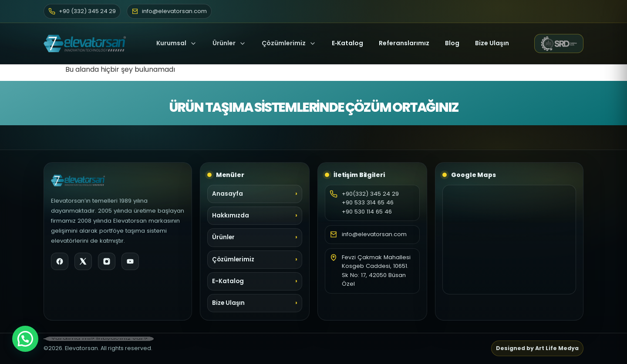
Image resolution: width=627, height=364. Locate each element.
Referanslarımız (404, 43)
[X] (83, 261)
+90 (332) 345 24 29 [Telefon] (82, 11)
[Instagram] (107, 261)
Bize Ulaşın (492, 43)
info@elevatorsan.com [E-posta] (169, 11)
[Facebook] (60, 261)
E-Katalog (228, 281)
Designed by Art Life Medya (537, 348)
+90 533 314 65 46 (368, 202)
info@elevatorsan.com (374, 234)
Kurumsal (177, 43)
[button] (25, 339)
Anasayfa (228, 194)
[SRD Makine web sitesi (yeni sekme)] (559, 43)
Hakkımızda (231, 215)
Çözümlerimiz (289, 43)
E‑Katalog (347, 43)
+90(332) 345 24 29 (370, 194)
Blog (452, 43)
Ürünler (224, 43)
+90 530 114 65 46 (367, 212)
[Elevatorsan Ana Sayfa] (87, 43)
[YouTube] (130, 261)
